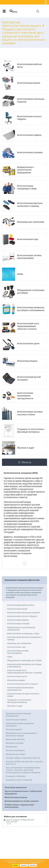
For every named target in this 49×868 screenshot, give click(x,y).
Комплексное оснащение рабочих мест (22, 580)
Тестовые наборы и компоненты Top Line (23, 758)
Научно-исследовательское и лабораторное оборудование (23, 792)
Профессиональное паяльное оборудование (18, 715)
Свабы (20, 274)
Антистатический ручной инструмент (29, 378)
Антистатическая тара (28, 239)
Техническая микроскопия (16, 787)
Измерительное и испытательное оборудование (25, 170)
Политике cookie (36, 862)
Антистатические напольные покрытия (31, 100)
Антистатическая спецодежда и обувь (27, 187)
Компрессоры (11, 747)
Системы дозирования (15, 750)
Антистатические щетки (28, 344)
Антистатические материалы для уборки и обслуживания (31, 309)
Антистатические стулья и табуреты (29, 118)
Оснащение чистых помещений (19, 780)
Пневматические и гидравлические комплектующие (19, 806)
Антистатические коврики (29, 135)
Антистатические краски (29, 83)
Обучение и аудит (26, 448)
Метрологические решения (16, 797)
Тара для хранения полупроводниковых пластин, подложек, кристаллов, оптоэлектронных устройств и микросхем (23, 770)
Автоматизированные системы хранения (22, 801)
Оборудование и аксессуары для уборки (31, 292)
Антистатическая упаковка (30, 152)
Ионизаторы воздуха (27, 361)
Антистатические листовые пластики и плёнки (30, 413)
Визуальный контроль (15, 739)
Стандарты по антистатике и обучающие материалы (31, 431)
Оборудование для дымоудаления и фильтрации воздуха (22, 734)
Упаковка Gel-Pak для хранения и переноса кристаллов (24, 763)
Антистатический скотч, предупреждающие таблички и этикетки (28, 326)
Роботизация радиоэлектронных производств (20, 725)
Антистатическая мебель (16, 720)
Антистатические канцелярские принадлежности (25, 396)
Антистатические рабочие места (29, 66)
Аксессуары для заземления (31, 222)
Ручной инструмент (14, 729)
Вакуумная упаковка (15, 743)
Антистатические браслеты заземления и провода (30, 205)
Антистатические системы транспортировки (29, 257)
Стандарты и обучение (16, 776)
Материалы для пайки (15, 754)
